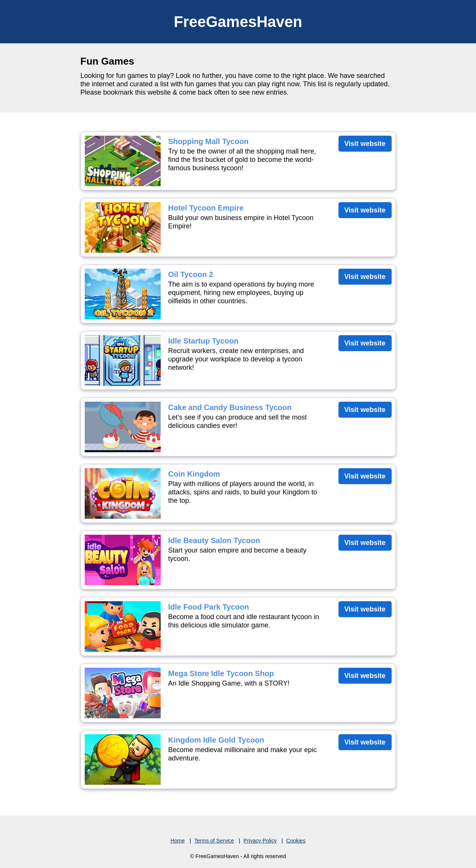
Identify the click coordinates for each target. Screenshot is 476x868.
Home (178, 841)
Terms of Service (214, 841)
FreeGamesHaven (238, 22)
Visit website (365, 144)
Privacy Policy (260, 841)
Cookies (296, 841)
